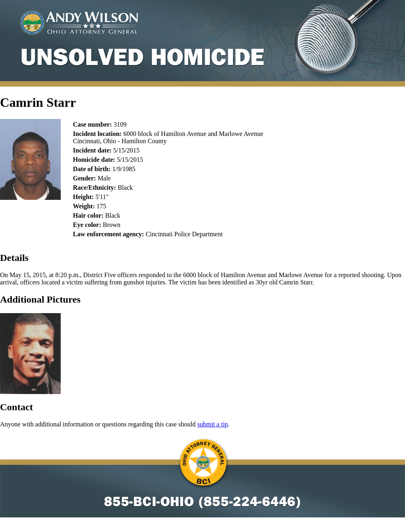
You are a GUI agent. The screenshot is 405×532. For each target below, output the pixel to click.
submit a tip (213, 424)
